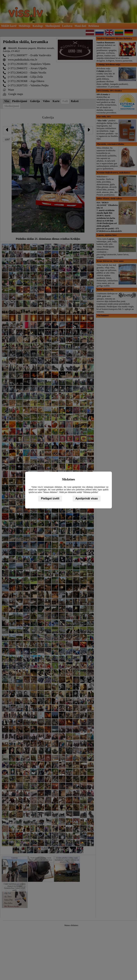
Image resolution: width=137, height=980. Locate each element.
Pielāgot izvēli (50, 498)
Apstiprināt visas (87, 498)
